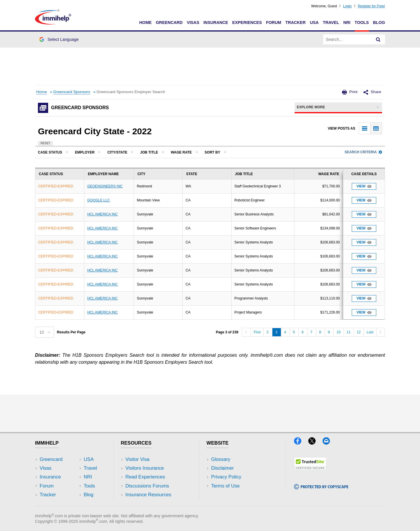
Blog (379, 22)
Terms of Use (225, 486)
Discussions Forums (147, 486)
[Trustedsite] (310, 469)
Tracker (295, 22)
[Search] (378, 39)
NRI (347, 22)
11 (349, 332)
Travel (331, 22)
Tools (362, 22)
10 (338, 332)
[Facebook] (301, 443)
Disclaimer (223, 468)
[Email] (329, 443)
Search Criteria (363, 152)
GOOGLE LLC (98, 200)
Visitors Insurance (145, 468)
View (364, 186)
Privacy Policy (226, 477)
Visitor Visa (137, 459)
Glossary (221, 459)
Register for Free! (371, 6)
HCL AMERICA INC (102, 214)
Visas (193, 22)
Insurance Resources (148, 495)
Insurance (216, 22)
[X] (315, 443)
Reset (45, 143)
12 (359, 332)
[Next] (381, 332)
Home (145, 22)
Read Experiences (145, 477)
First (257, 332)
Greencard (169, 22)
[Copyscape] (321, 487)
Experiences (247, 22)
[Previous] (246, 332)
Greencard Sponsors (72, 92)
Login (347, 6)
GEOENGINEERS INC (105, 186)
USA (314, 22)
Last (370, 332)
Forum (274, 22)
